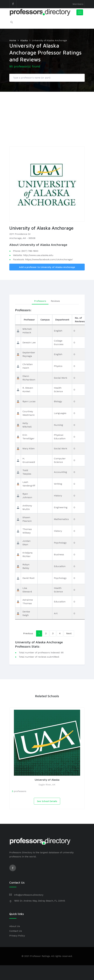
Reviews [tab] (55, 301)
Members (78, 4)
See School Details (47, 801)
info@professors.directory (29, 895)
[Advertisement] (47, 114)
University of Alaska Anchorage (49, 40)
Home (13, 40)
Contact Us (16, 931)
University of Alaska (47, 780)
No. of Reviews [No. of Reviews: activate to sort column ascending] (80, 320)
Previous (28, 633)
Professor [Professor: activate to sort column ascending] (29, 320)
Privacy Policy (17, 936)
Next (69, 633)
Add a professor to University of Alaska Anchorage (47, 267)
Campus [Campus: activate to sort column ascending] (45, 320)
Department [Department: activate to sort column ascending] (62, 320)
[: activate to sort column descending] (18, 320)
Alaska (24, 40)
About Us (15, 926)
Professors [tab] (40, 301)
